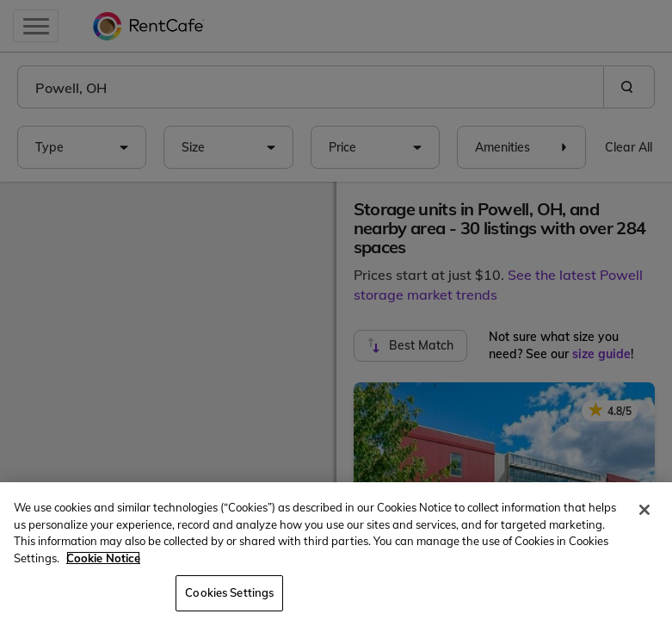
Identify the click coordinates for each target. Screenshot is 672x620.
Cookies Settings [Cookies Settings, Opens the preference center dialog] (229, 592)
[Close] (644, 510)
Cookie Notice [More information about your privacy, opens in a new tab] (103, 558)
